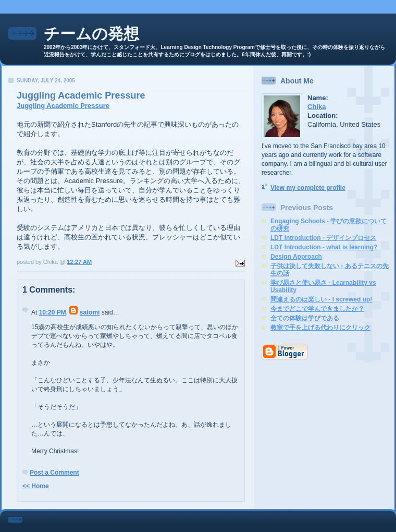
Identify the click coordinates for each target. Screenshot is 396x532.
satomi (90, 312)
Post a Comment (54, 473)
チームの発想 (91, 34)
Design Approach (296, 257)
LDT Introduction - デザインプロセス (323, 238)
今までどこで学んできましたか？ (317, 309)
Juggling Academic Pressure (63, 106)
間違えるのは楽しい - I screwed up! (321, 299)
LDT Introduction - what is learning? (324, 247)
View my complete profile (308, 188)
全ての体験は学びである (305, 318)
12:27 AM (79, 262)
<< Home (36, 486)
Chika (317, 107)
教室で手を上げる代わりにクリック (320, 328)
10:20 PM (53, 312)
